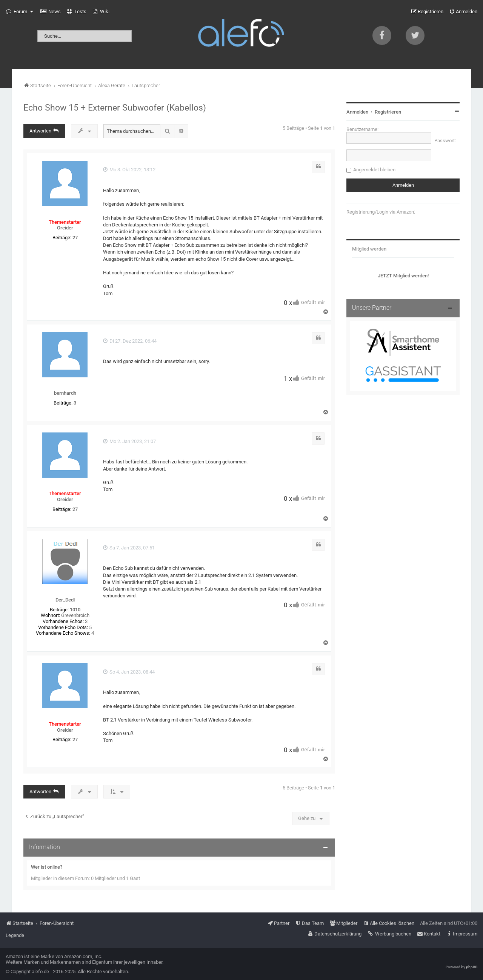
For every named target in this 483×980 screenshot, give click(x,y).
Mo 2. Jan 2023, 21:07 (129, 441)
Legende (15, 935)
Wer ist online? (47, 867)
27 (75, 238)
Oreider (65, 228)
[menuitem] (51, 12)
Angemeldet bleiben (374, 170)
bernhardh (65, 393)
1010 (75, 610)
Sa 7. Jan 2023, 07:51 (129, 548)
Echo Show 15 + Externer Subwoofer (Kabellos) (115, 108)
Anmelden (357, 112)
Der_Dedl (65, 600)
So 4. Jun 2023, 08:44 (129, 672)
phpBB (472, 967)
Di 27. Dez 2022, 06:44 (130, 341)
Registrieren (388, 112)
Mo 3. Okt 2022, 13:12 (129, 170)
